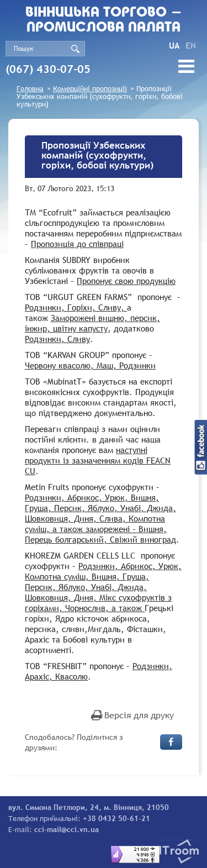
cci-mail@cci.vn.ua (67, 829)
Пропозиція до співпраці (77, 244)
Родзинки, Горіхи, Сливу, (76, 307)
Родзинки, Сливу (57, 339)
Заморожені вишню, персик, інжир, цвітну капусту (92, 323)
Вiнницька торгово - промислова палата (104, 20)
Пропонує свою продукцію (126, 281)
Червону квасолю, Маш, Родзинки (90, 365)
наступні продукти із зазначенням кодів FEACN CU (98, 460)
